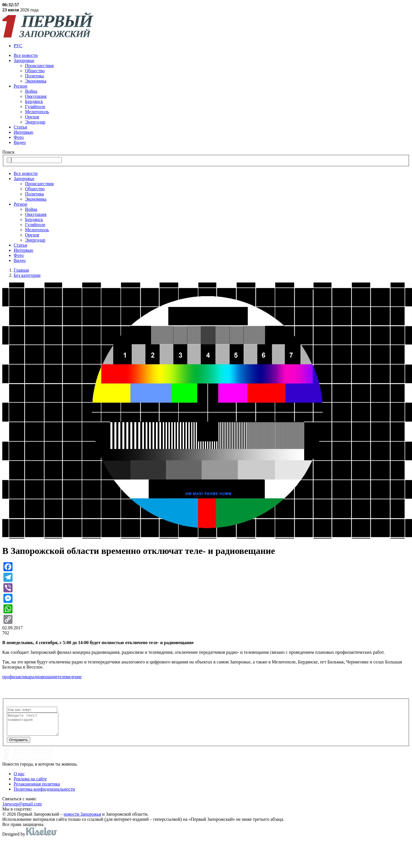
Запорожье (24, 60)
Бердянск (34, 101)
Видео (20, 142)
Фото (19, 137)
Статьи (20, 127)
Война (31, 91)
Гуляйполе (35, 107)
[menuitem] (212, 46)
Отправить (18, 744)
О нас (19, 778)
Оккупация (36, 96)
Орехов (32, 117)
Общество (35, 71)
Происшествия (39, 66)
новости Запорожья (83, 818)
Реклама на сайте (30, 783)
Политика (34, 76)
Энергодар (35, 122)
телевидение (70, 677)
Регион (20, 86)
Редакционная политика (37, 788)
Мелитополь (37, 112)
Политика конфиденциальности (44, 793)
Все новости (26, 55)
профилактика (16, 677)
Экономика (36, 81)
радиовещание (44, 677)
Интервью (23, 132)
